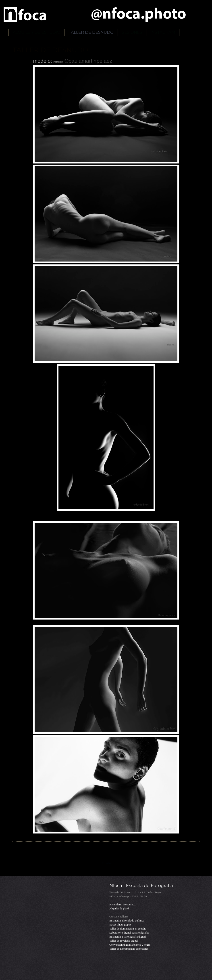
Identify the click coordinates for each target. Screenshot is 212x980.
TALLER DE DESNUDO (91, 32)
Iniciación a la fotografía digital (128, 937)
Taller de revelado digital (124, 941)
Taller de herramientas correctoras (129, 949)
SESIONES (132, 32)
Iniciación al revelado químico (127, 921)
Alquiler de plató (119, 909)
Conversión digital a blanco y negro (130, 945)
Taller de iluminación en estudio (128, 929)
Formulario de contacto (123, 905)
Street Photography (120, 925)
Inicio (106, 863)
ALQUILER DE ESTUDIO (36, 32)
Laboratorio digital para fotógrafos (129, 933)
